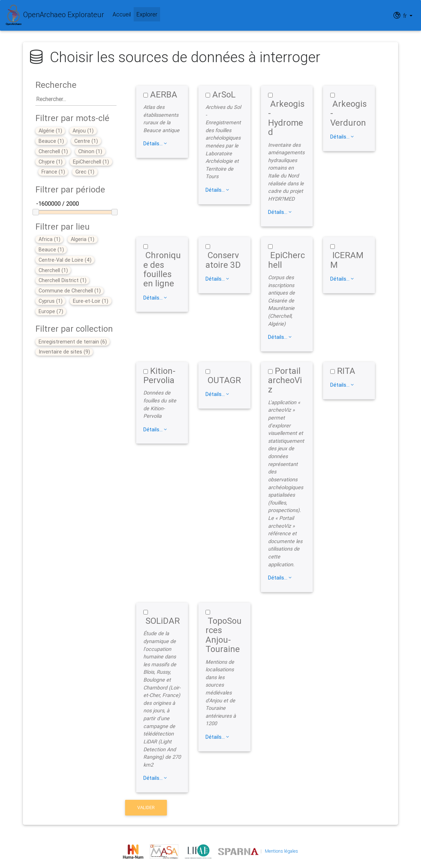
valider (146, 807)
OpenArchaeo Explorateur (55, 15)
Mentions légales (281, 851)
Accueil (122, 14)
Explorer (148, 14)
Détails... (155, 144)
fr (401, 15)
